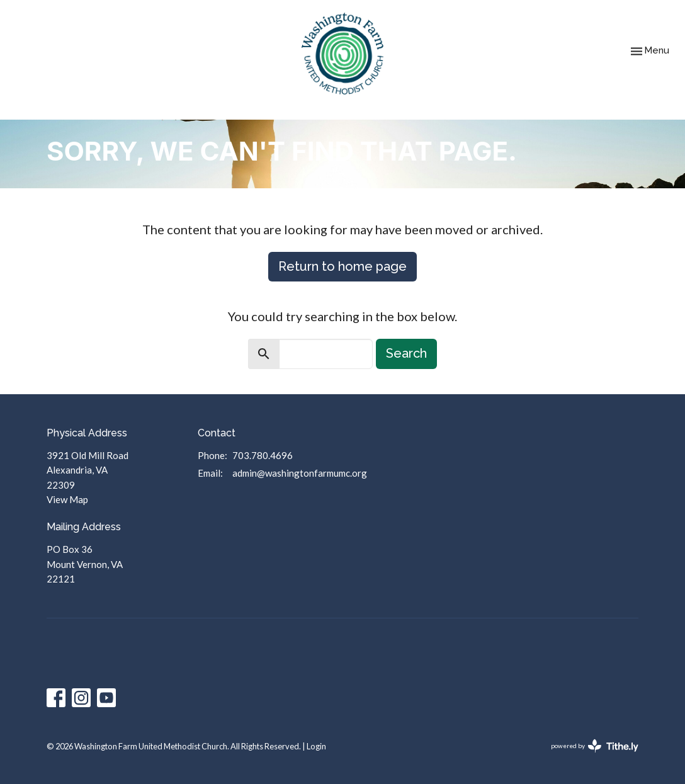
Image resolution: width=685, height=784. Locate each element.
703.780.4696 (263, 455)
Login (316, 746)
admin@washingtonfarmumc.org (300, 473)
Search (406, 353)
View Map (67, 499)
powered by (595, 746)
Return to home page (342, 266)
